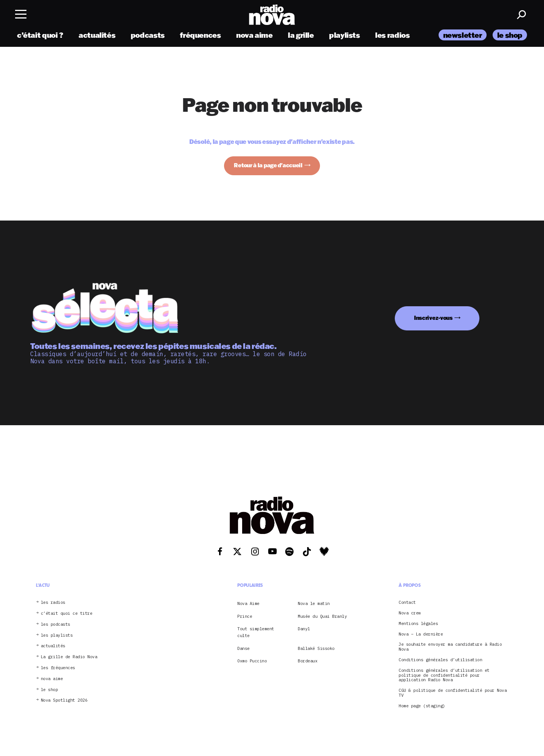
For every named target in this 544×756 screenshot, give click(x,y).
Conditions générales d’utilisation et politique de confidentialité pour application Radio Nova (444, 675)
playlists (345, 35)
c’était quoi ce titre (67, 613)
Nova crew (410, 613)
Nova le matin (314, 603)
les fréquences (58, 668)
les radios (392, 35)
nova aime (254, 35)
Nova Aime (248, 603)
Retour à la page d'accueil (268, 165)
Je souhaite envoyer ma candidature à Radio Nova (450, 647)
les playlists (57, 635)
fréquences (200, 35)
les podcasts (56, 624)
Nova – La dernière (421, 634)
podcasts (148, 35)
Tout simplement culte (256, 632)
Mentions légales (418, 624)
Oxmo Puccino (252, 661)
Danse (243, 648)
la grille (301, 35)
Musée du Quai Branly (322, 616)
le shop (510, 35)
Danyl (304, 629)
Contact (407, 602)
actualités (97, 35)
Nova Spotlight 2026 (64, 700)
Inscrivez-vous (433, 318)
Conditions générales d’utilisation (440, 660)
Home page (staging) (422, 706)
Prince (245, 616)
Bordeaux (308, 661)
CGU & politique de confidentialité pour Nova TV (453, 693)
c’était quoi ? (40, 35)
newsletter (463, 35)
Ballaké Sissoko (316, 648)
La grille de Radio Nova (69, 657)
